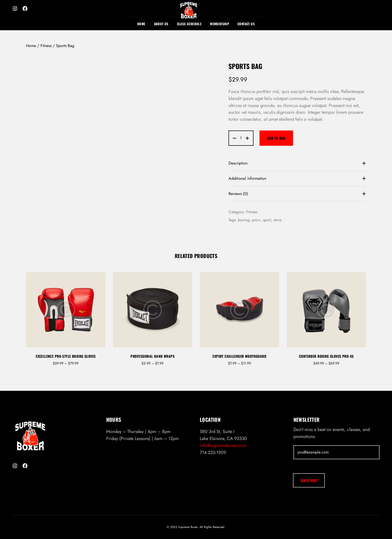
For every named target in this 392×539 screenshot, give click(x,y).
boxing (244, 220)
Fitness (46, 46)
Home (141, 24)
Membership (219, 24)
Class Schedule (189, 24)
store (277, 220)
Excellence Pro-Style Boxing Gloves (66, 356)
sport (267, 220)
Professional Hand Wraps (152, 356)
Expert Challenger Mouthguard (239, 356)
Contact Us (246, 24)
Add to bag (276, 138)
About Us (161, 24)
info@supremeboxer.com (223, 445)
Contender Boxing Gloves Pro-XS (326, 356)
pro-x (256, 220)
